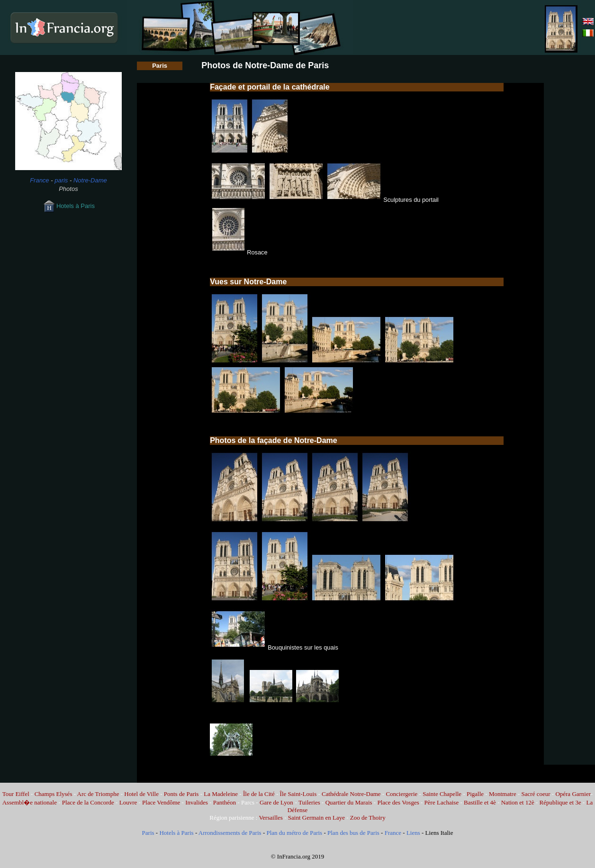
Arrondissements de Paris (230, 833)
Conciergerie (401, 794)
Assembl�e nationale (30, 802)
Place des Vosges (398, 802)
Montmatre (503, 794)
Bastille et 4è (480, 802)
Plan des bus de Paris (353, 833)
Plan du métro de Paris (294, 833)
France (39, 180)
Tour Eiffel (16, 794)
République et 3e (560, 802)
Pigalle (475, 794)
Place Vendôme (161, 802)
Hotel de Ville (141, 794)
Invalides (197, 802)
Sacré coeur (536, 794)
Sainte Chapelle (442, 794)
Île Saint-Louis (298, 794)
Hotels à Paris (68, 206)
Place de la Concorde (88, 802)
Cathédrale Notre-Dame (351, 794)
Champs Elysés (54, 794)
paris (61, 180)
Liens (413, 833)
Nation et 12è (518, 802)
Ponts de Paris (181, 794)
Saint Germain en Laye (316, 818)
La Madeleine (221, 794)
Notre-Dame (90, 180)
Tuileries (309, 802)
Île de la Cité (259, 794)
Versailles (271, 818)
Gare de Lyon (276, 802)
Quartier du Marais (349, 802)
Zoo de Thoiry (368, 818)
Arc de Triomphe (98, 794)
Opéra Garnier (573, 794)
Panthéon (225, 802)
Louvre (128, 802)
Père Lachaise (442, 802)
